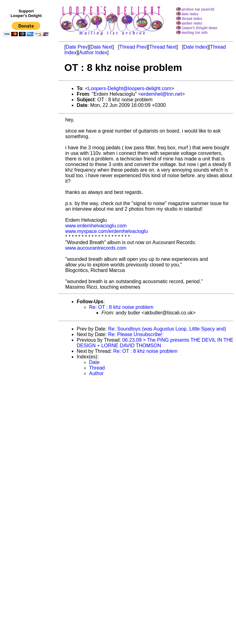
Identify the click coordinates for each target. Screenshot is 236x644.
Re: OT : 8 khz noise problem (121, 307)
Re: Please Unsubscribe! (135, 334)
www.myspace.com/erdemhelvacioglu (107, 231)
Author (96, 373)
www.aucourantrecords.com (96, 248)
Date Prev (77, 47)
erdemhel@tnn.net (161, 94)
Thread (97, 368)
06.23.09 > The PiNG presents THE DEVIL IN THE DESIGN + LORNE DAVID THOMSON (155, 343)
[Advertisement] (27, 166)
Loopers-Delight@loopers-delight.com (130, 88)
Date (94, 362)
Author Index (93, 53)
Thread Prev (133, 47)
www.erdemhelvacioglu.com (96, 226)
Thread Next (163, 47)
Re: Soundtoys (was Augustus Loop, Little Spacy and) (167, 329)
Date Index (195, 47)
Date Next (101, 47)
